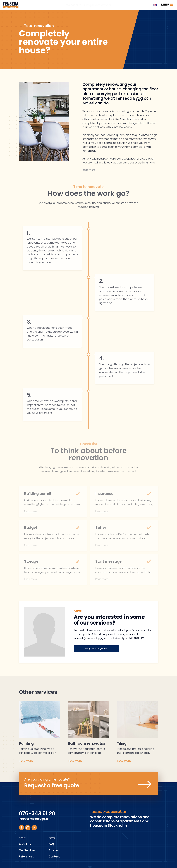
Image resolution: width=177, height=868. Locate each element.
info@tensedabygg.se (98, 5)
